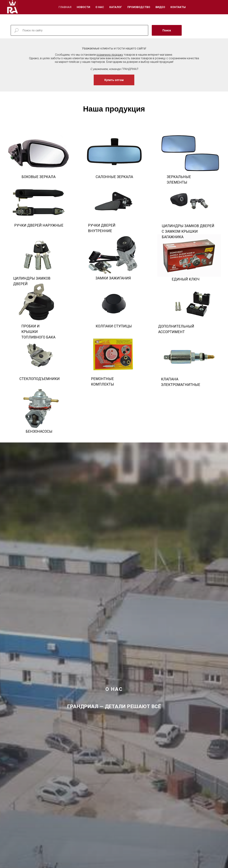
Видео (160, 7)
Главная (65, 7)
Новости (83, 7)
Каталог (116, 7)
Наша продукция (114, 109)
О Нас (100, 7)
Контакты (178, 7)
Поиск (167, 30)
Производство (139, 7)
